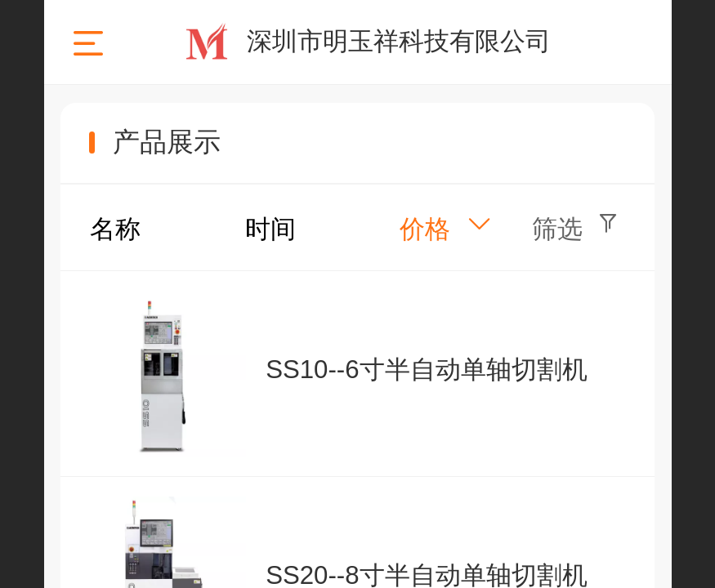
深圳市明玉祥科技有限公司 (399, 41)
